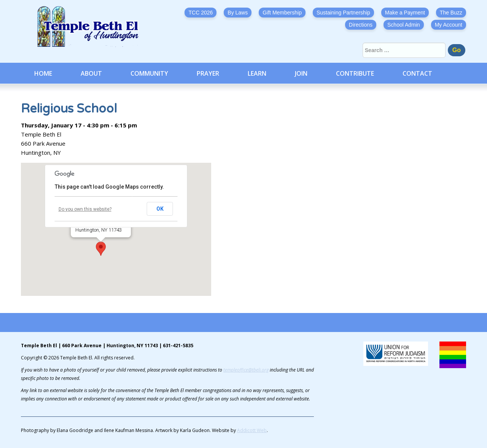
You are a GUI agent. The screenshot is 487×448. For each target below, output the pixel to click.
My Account (449, 25)
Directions (361, 25)
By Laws (238, 13)
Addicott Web (252, 430)
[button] (101, 249)
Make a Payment (405, 13)
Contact (417, 73)
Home (43, 73)
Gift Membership (282, 13)
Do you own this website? (85, 209)
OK (160, 209)
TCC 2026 (201, 13)
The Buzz (451, 13)
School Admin (404, 25)
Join (301, 73)
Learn (257, 73)
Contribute (355, 73)
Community (149, 73)
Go (457, 50)
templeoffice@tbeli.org (246, 370)
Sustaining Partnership (343, 13)
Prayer (208, 73)
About (91, 73)
